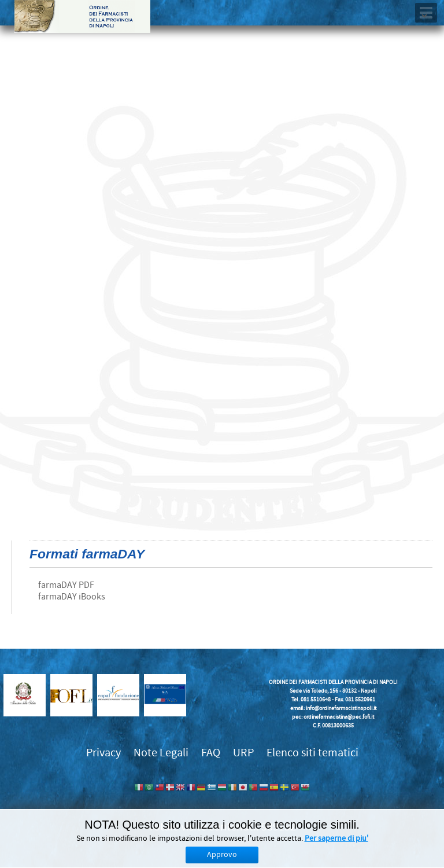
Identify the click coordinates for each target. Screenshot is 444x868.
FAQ (211, 753)
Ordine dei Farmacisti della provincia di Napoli (82, 16)
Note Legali (161, 753)
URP (243, 753)
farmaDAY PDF (66, 585)
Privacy (103, 753)
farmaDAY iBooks (72, 597)
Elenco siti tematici (312, 753)
